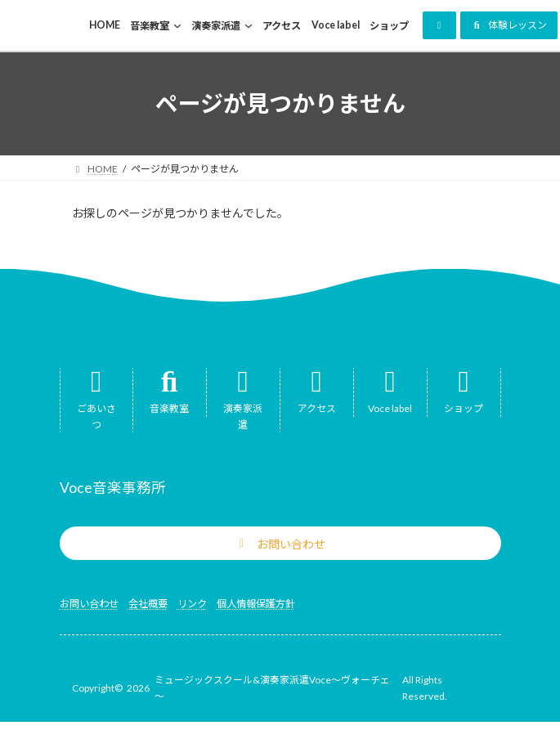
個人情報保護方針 (256, 604)
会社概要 (148, 604)
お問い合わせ (89, 604)
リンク (192, 604)
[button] (439, 25)
